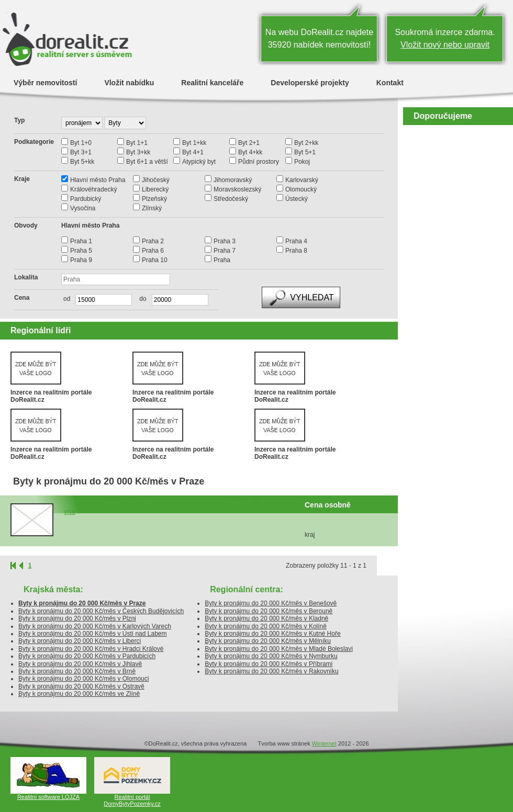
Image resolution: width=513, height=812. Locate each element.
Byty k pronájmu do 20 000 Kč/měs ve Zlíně (79, 694)
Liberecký (155, 189)
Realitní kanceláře (212, 82)
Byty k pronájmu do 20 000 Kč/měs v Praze (82, 603)
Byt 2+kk (306, 143)
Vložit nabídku (129, 82)
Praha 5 (81, 251)
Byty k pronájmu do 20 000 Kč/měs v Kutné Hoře (272, 634)
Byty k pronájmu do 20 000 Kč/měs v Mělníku (268, 641)
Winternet (324, 743)
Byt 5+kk (82, 162)
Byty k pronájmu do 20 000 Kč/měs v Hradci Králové (91, 649)
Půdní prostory (259, 162)
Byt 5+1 (305, 152)
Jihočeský (156, 180)
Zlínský (152, 208)
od (67, 299)
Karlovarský (302, 180)
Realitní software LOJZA (48, 797)
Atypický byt (199, 162)
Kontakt (390, 82)
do (140, 299)
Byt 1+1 (137, 143)
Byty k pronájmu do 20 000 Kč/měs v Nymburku (271, 656)
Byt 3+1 (81, 152)
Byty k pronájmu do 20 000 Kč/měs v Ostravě (81, 686)
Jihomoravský (233, 180)
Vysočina (83, 208)
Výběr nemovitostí (45, 82)
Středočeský (231, 199)
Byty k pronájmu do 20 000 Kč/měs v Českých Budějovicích (101, 611)
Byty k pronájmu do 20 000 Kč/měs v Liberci (80, 641)
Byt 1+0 (81, 143)
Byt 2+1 (249, 143)
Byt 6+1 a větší (147, 162)
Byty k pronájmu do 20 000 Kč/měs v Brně (77, 671)
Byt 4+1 (193, 152)
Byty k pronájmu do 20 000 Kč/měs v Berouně (269, 611)
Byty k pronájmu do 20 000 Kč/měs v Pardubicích (87, 656)
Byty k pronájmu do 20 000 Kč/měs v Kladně (266, 618)
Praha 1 (81, 241)
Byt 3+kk (138, 152)
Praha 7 (225, 251)
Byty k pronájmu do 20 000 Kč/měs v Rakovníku (271, 671)
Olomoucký (301, 189)
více (70, 512)
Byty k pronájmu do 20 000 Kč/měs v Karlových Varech (95, 626)
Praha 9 (81, 260)
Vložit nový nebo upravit (445, 45)
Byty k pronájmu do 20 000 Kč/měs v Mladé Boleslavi (279, 649)
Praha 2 (153, 241)
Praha (222, 260)
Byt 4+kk (250, 152)
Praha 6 (153, 251)
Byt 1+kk (194, 143)
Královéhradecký (93, 189)
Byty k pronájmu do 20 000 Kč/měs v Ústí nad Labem (92, 634)
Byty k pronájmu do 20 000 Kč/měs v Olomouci (83, 679)
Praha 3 (225, 241)
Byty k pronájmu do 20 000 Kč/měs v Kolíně (266, 626)
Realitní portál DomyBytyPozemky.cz (132, 800)
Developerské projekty (310, 82)
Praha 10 (155, 260)
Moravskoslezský (237, 189)
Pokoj (302, 162)
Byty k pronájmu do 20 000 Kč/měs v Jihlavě (80, 664)
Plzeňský (154, 199)
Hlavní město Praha (98, 180)
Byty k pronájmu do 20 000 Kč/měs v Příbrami (269, 664)
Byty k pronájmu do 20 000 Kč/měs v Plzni (77, 618)
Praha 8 (296, 251)
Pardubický (86, 199)
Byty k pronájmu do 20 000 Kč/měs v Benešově (271, 603)
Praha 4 (296, 241)
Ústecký (297, 199)
